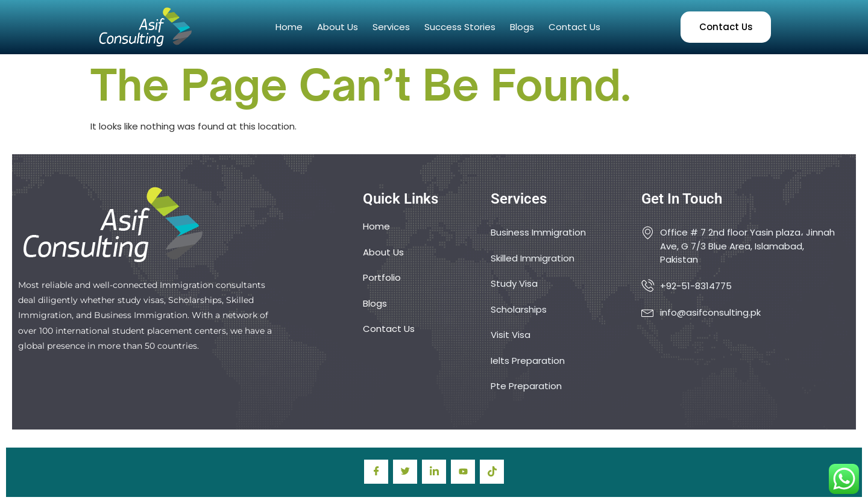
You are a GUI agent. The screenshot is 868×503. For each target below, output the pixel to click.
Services (391, 27)
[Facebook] (376, 472)
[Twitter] (405, 472)
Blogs (522, 27)
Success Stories (460, 27)
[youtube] (463, 472)
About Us (338, 27)
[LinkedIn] (434, 472)
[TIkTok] (492, 472)
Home (289, 27)
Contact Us (574, 27)
